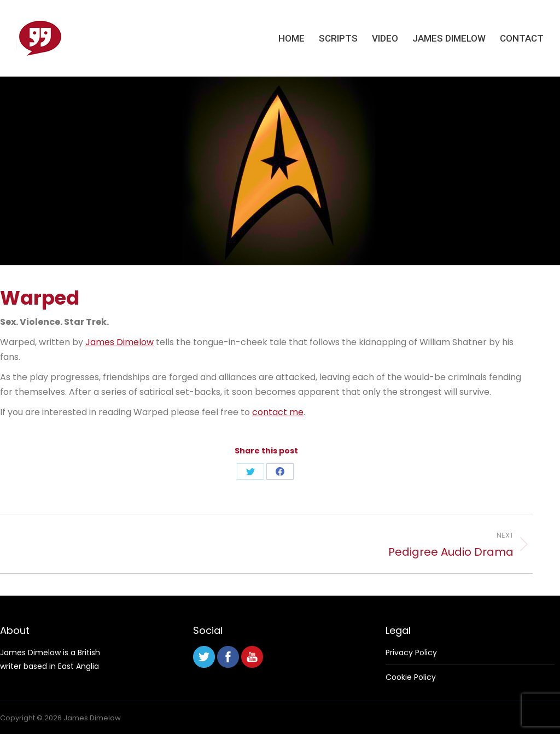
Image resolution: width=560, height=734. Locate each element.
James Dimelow (119, 342)
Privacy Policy (411, 653)
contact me (278, 412)
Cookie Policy (411, 677)
